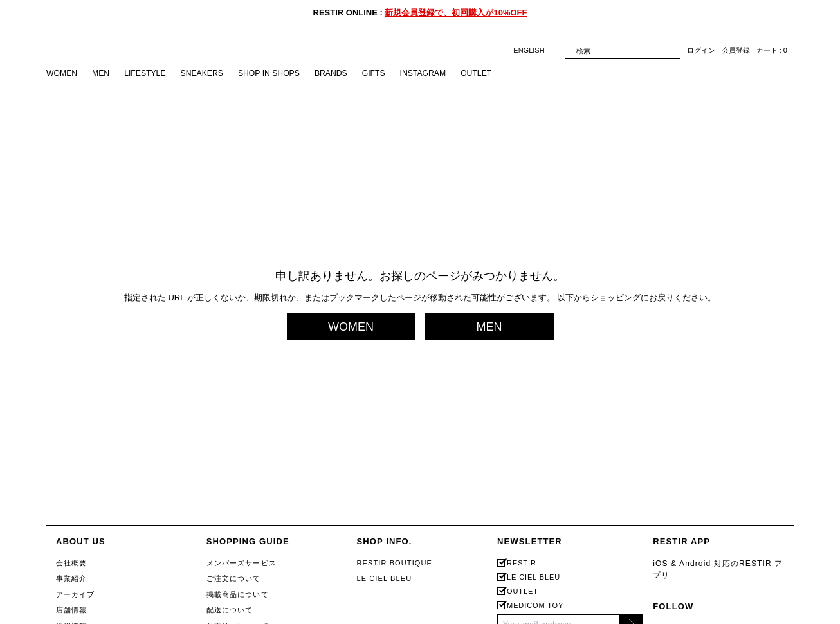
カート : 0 (772, 51)
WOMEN (63, 74)
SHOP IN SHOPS (280, 74)
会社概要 (71, 563)
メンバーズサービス (242, 563)
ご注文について (234, 578)
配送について (230, 610)
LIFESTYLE (150, 74)
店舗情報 (71, 610)
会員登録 (736, 51)
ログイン (701, 51)
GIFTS (389, 74)
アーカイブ (76, 594)
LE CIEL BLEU (384, 578)
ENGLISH (535, 50)
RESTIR (522, 563)
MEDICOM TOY (535, 606)
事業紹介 (71, 578)
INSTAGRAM (441, 74)
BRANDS (345, 74)
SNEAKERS (209, 74)
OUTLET (497, 74)
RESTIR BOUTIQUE (394, 563)
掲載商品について (238, 594)
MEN (103, 74)
